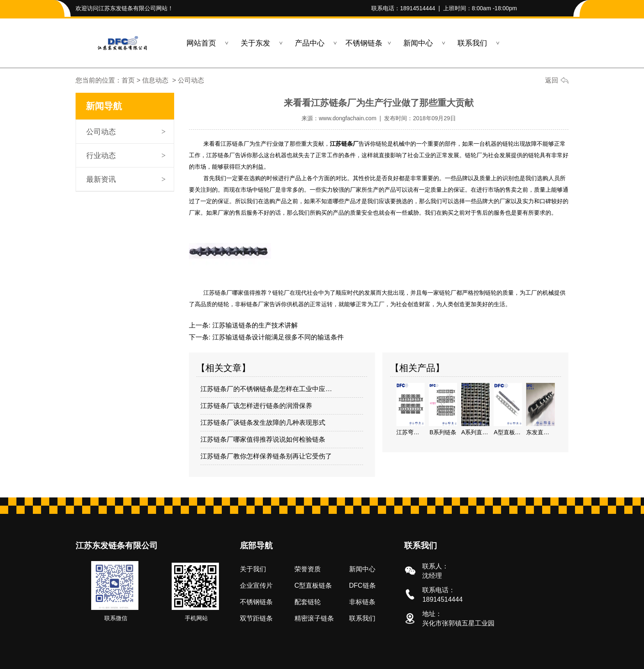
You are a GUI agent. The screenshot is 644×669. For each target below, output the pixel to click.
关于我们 (253, 569)
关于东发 (255, 43)
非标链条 (362, 601)
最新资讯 (101, 179)
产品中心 (310, 43)
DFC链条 (362, 585)
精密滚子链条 (314, 618)
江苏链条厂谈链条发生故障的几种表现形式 (263, 422)
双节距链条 (256, 618)
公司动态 (101, 132)
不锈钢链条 (364, 43)
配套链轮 (308, 601)
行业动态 (101, 156)
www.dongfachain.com (347, 118)
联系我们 (472, 43)
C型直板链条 (313, 585)
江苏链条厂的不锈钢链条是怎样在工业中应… (266, 388)
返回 (552, 80)
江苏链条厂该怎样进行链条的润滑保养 (256, 405)
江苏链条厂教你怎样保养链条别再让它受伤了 (266, 456)
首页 (128, 80)
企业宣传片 (256, 585)
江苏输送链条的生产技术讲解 (254, 325)
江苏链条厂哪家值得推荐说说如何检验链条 (263, 439)
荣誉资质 (308, 569)
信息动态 (155, 80)
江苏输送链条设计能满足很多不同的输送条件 (277, 337)
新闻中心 (418, 43)
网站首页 (201, 43)
